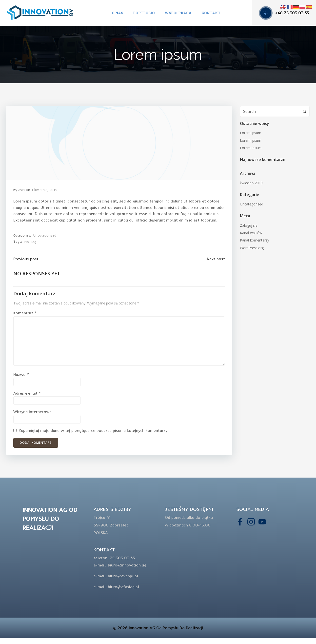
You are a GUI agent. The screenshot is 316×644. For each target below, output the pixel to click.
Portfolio (144, 13)
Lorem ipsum (250, 133)
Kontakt (211, 13)
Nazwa (21, 376)
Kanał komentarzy (254, 241)
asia (21, 191)
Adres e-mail (27, 395)
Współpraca (178, 13)
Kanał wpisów (251, 233)
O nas (118, 13)
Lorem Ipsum (250, 148)
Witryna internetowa (32, 413)
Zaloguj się (248, 226)
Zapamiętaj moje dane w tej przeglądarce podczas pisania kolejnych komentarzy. (93, 432)
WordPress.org (252, 248)
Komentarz (25, 315)
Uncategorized (45, 237)
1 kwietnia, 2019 (44, 191)
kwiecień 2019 (251, 183)
